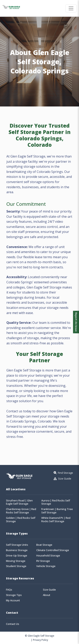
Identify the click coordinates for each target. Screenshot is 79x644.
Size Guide (49, 590)
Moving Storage (16, 561)
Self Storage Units (17, 545)
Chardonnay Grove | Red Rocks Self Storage (21, 511)
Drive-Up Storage (17, 556)
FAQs (9, 590)
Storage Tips (14, 595)
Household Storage (48, 556)
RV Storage (43, 561)
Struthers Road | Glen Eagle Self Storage (19, 502)
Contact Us (13, 624)
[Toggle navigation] (71, 8)
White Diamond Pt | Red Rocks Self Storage (56, 520)
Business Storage (17, 550)
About (47, 595)
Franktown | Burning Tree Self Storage (57, 511)
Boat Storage (44, 545)
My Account (13, 600)
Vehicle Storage (46, 566)
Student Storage (16, 566)
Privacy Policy (40, 640)
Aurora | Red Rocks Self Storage (56, 502)
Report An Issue (76, 322)
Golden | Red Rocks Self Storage (21, 520)
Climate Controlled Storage (53, 550)
